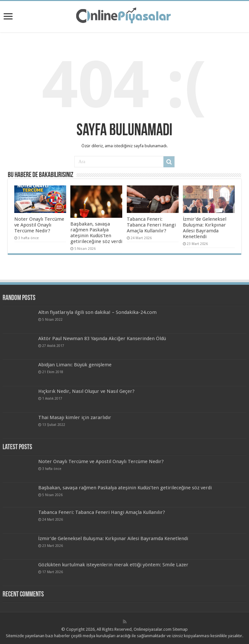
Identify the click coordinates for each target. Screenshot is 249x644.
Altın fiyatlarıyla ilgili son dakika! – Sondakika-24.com (97, 312)
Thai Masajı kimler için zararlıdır (75, 417)
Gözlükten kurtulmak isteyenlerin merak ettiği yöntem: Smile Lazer (113, 565)
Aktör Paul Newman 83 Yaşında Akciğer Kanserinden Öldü (102, 339)
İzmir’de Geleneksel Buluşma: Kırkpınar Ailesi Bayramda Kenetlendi (205, 228)
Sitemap (180, 629)
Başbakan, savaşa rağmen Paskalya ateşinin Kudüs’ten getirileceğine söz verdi (96, 233)
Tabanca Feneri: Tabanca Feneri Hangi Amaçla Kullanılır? (151, 225)
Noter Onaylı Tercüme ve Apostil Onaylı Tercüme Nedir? (39, 225)
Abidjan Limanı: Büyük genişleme (75, 365)
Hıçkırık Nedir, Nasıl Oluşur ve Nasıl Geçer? (87, 391)
